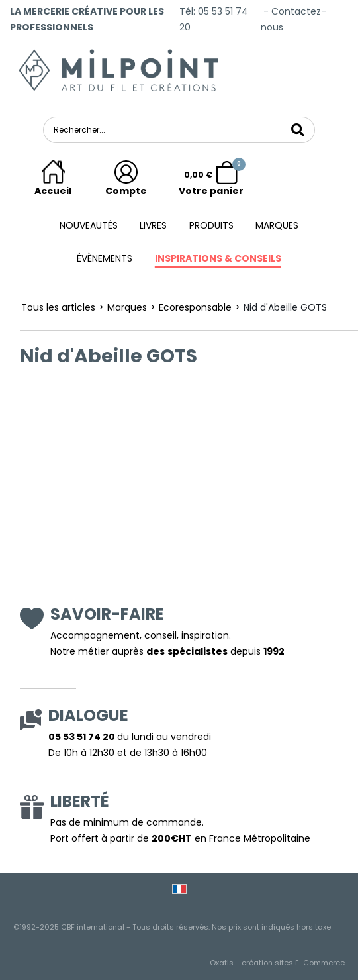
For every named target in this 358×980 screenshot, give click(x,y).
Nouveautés (89, 225)
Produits (211, 225)
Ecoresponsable (195, 307)
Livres (153, 225)
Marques (277, 225)
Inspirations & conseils (218, 258)
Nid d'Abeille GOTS (285, 307)
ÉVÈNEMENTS (105, 258)
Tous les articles (58, 307)
